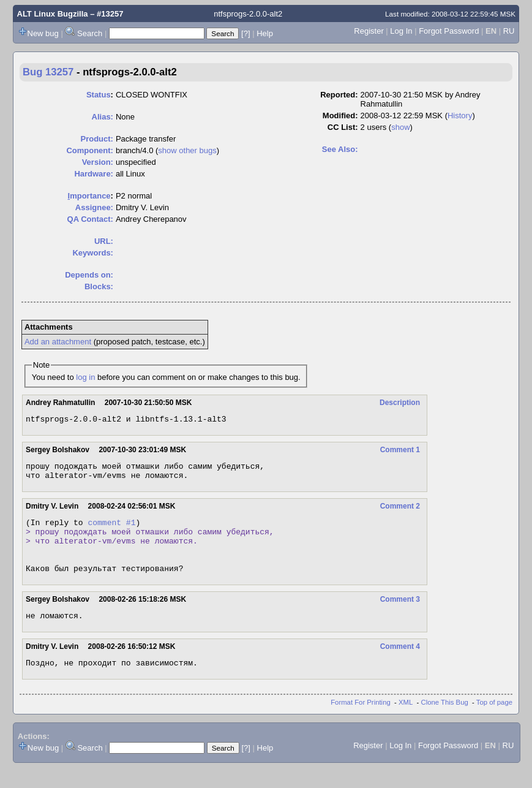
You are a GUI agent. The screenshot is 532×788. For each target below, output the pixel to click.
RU (509, 31)
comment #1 (111, 529)
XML (406, 722)
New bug (43, 33)
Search (90, 33)
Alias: (103, 117)
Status (99, 95)
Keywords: (92, 253)
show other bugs (187, 150)
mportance (89, 196)
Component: (90, 150)
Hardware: (94, 174)
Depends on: (89, 275)
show (400, 127)
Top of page (494, 722)
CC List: (343, 127)
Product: (97, 139)
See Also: (340, 149)
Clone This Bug (445, 722)
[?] (245, 33)
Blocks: (99, 286)
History (460, 116)
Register (369, 31)
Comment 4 (400, 665)
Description (400, 403)
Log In (401, 31)
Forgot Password (449, 31)
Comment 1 (400, 452)
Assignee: (94, 207)
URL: (104, 241)
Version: (98, 162)
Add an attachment (58, 342)
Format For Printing (361, 722)
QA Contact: (90, 219)
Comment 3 (400, 616)
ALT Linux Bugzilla (53, 14)
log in (85, 377)
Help (265, 33)
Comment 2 (400, 512)
